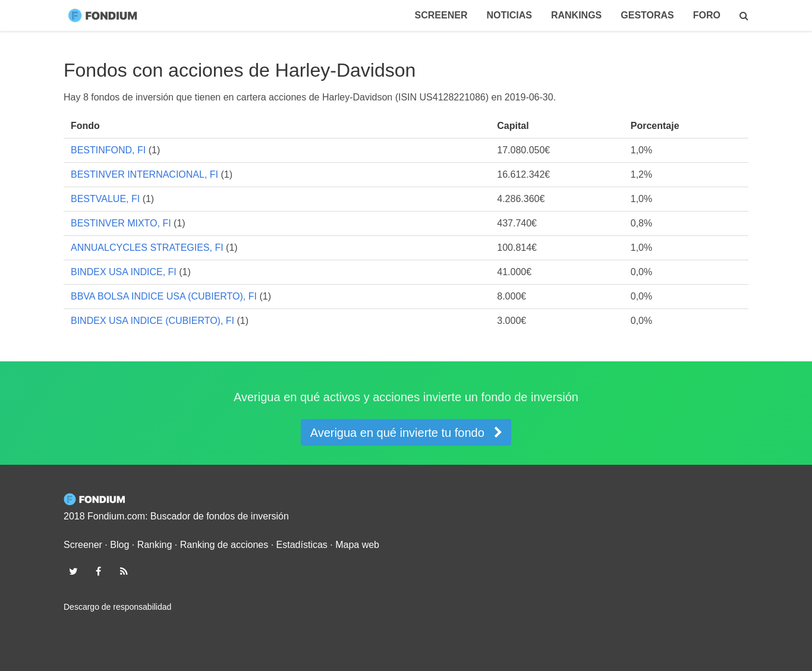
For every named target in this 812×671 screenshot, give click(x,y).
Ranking (155, 545)
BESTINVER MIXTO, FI (121, 223)
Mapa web (357, 545)
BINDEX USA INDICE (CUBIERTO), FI (152, 321)
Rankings (576, 15)
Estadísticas (302, 545)
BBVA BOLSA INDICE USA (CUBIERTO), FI (164, 296)
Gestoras (647, 15)
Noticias (509, 15)
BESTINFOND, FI (108, 150)
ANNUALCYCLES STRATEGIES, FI (147, 248)
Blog (119, 545)
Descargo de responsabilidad (117, 607)
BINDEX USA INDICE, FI (124, 272)
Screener (441, 15)
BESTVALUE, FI (105, 199)
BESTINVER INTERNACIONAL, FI (144, 174)
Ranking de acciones (224, 545)
